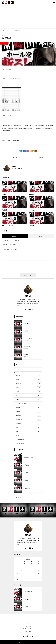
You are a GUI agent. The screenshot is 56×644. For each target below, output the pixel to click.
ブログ (4, 43)
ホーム (28, 618)
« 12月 (17, 579)
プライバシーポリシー (28, 629)
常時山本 (28, 296)
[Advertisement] (28, 17)
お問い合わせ (28, 632)
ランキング (28, 623)
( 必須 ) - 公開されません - (10, 250)
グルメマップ (28, 626)
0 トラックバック (41, 236)
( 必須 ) (10, 245)
